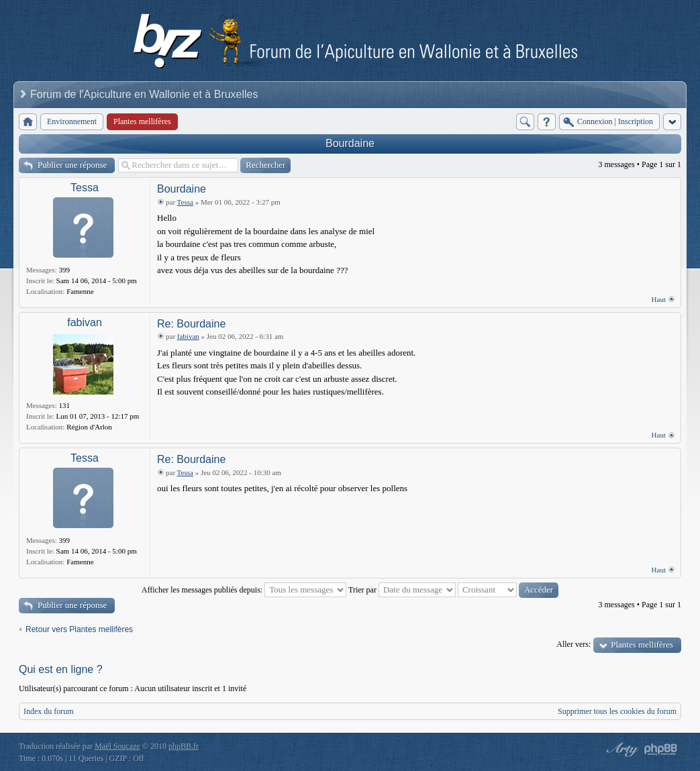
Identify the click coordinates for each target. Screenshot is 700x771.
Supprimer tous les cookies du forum (617, 711)
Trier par (402, 590)
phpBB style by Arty (621, 750)
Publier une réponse (72, 165)
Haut (659, 299)
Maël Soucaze (117, 746)
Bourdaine (350, 143)
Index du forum (49, 711)
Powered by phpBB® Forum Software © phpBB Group (661, 750)
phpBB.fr (184, 746)
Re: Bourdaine (191, 324)
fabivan (85, 322)
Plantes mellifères (642, 645)
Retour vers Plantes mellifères (79, 629)
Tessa (85, 188)
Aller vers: (573, 644)
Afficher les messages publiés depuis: (244, 590)
